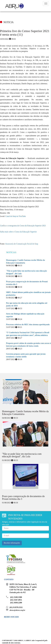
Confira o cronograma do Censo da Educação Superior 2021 (23, 226)
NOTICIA (9, 22)
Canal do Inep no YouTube (16, 216)
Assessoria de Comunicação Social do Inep (21, 244)
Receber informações (12, 543)
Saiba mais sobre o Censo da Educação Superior (18, 232)
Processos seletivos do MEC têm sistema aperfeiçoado (28, 325)
